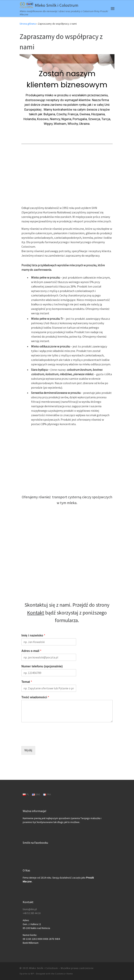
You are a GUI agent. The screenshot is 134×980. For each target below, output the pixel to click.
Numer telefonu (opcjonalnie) (42, 666)
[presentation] (50, 740)
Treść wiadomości (35, 697)
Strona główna (28, 24)
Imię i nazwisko (33, 635)
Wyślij (28, 750)
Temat (27, 682)
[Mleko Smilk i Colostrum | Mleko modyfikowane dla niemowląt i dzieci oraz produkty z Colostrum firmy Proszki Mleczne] (27, 5)
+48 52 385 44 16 (32, 913)
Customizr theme (64, 974)
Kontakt (36, 613)
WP (32, 974)
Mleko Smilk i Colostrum (44, 968)
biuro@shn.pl (30, 909)
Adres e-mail (31, 651)
